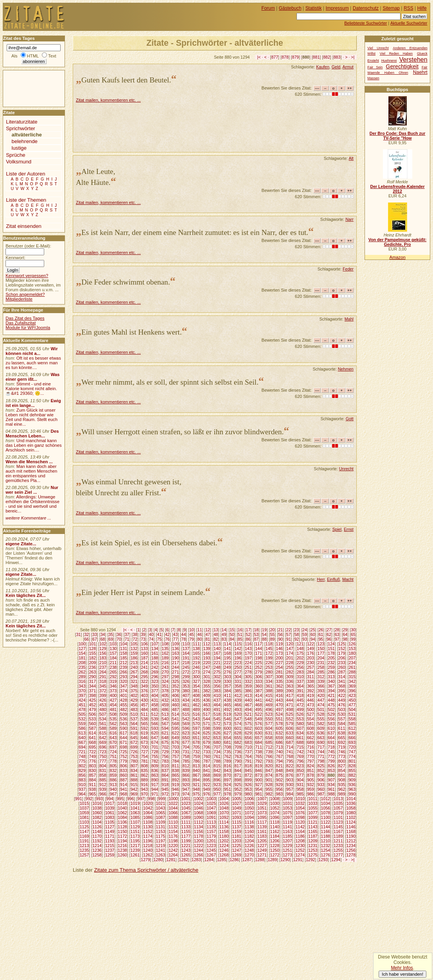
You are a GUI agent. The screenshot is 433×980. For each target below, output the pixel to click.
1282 (183, 860)
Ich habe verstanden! (402, 974)
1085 (135, 817)
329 (217, 681)
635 (311, 733)
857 (92, 775)
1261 (135, 855)
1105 (110, 822)
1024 (199, 803)
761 (217, 756)
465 (228, 705)
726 (134, 752)
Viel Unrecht (378, 48)
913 (113, 785)
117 (259, 644)
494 (248, 709)
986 (311, 794)
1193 (110, 841)
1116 (250, 822)
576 (259, 724)
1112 (199, 822)
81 (208, 639)
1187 (313, 836)
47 (208, 634)
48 (216, 634)
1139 (262, 827)
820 (269, 766)
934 (331, 785)
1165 (313, 831)
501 (321, 709)
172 (269, 653)
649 (176, 738)
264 (103, 672)
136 (176, 649)
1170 (97, 836)
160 (144, 653)
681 (228, 742)
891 (165, 780)
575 (248, 724)
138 (196, 649)
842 (217, 770)
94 (313, 639)
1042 (148, 808)
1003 (211, 799)
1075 (287, 813)
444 (290, 700)
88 (264, 639)
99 (353, 639)
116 (248, 644)
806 (124, 766)
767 (279, 756)
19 (264, 630)
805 (113, 766)
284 (311, 672)
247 (207, 667)
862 (144, 775)
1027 (237, 803)
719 (342, 747)
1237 (110, 850)
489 (196, 709)
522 (259, 714)
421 (331, 695)
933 (321, 785)
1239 (135, 850)
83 (224, 639)
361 (269, 686)
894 (196, 780)
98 (345, 639)
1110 (173, 822)
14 (224, 630)
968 (124, 794)
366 (321, 686)
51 (240, 634)
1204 (250, 841)
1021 (160, 803)
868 (207, 775)
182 (92, 658)
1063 (135, 813)
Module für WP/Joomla (28, 328)
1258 (97, 855)
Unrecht (346, 469)
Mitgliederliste (19, 299)
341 (342, 681)
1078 (325, 813)
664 (331, 738)
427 (113, 700)
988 (331, 794)
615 (103, 733)
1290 (285, 860)
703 (176, 747)
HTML (33, 56)
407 (186, 695)
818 (248, 766)
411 (228, 695)
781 (144, 761)
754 (144, 756)
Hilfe (422, 8)
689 (311, 742)
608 (311, 728)
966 (103, 794)
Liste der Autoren (25, 174)
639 (352, 733)
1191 (84, 841)
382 (207, 691)
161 (155, 653)
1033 (313, 803)
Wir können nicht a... (31, 351)
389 (279, 691)
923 (217, 785)
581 (311, 724)
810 (165, 766)
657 (259, 738)
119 (279, 644)
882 (327, 57)
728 (155, 752)
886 (113, 780)
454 (113, 705)
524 (279, 714)
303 (228, 677)
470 (279, 705)
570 (196, 724)
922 (207, 785)
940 (113, 789)
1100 (325, 817)
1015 (84, 803)
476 (342, 705)
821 (279, 766)
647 (155, 738)
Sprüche (15, 155)
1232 (325, 846)
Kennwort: (15, 258)
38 (135, 634)
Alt (351, 158)
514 (176, 714)
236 (92, 667)
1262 (148, 855)
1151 (135, 831)
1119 (287, 822)
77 (176, 639)
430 (144, 700)
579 (290, 724)
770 (311, 756)
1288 (260, 860)
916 (144, 785)
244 (176, 667)
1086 (148, 817)
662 (311, 738)
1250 (275, 850)
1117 (262, 822)
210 (103, 663)
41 (159, 634)
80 (200, 639)
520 (238, 714)
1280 (158, 860)
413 (248, 695)
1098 (300, 817)
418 (300, 695)
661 (300, 738)
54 (264, 634)
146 (279, 649)
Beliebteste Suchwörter (366, 23)
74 (151, 639)
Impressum (337, 8)
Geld (336, 67)
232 (331, 663)
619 (144, 733)
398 (92, 695)
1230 (300, 846)
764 (248, 756)
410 (217, 695)
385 (238, 691)
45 (192, 634)
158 (124, 653)
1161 (262, 831)
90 (280, 639)
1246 (224, 850)
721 (82, 752)
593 (155, 728)
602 (248, 728)
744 (321, 752)
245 (186, 667)
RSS (409, 8)
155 (92, 653)
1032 (300, 803)
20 (272, 630)
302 (217, 677)
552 (290, 719)
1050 (250, 808)
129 (103, 649)
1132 (173, 827)
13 (216, 630)
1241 (160, 850)
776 (92, 761)
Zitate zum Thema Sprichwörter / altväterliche (146, 870)
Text (52, 56)
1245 (211, 850)
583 (331, 724)
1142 (300, 827)
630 (259, 733)
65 (353, 634)
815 (217, 766)
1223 (211, 846)
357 (228, 686)
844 (238, 770)
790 (238, 761)
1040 (122, 808)
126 (352, 644)
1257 (84, 855)
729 (165, 752)
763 (238, 756)
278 (248, 672)
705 (196, 747)
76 (167, 639)
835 (144, 770)
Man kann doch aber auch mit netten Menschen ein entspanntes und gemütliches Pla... (31, 473)
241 (144, 667)
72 (135, 639)
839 (186, 770)
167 (217, 653)
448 (331, 700)
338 (311, 681)
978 (228, 794)
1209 (313, 841)
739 (269, 752)
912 (103, 785)
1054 (300, 808)
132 (134, 649)
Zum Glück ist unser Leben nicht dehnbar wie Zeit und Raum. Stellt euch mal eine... (31, 417)
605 (279, 728)
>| (353, 57)
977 (217, 794)
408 (196, 695)
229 (300, 663)
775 (82, 761)
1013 (338, 799)
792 (259, 761)
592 (144, 728)
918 (165, 785)
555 (321, 719)
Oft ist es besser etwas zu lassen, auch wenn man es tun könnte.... (33, 363)
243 (165, 667)
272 (186, 672)
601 (238, 728)
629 (248, 733)
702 (165, 747)
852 (321, 770)
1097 (287, 817)
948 (196, 789)
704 (186, 747)
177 (321, 653)
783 (165, 761)
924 (228, 785)
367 (331, 686)
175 (300, 653)
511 (144, 714)
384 (228, 691)
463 (207, 705)
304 (238, 677)
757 (176, 756)
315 (352, 677)
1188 (325, 836)
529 (331, 714)
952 (238, 789)
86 (248, 639)
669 (103, 742)
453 (103, 705)
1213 (84, 846)
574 (238, 724)
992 (89, 799)
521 (248, 714)
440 (248, 700)
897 (228, 780)
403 (144, 695)
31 (79, 634)
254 (279, 667)
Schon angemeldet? (25, 294)
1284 (209, 860)
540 (165, 719)
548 (248, 719)
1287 (247, 860)
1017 (110, 803)
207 (352, 658)
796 (300, 761)
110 (186, 644)
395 (342, 691)
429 (134, 700)
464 (217, 705)
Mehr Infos (402, 968)
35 (111, 634)
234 (352, 663)
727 (144, 752)
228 (290, 663)
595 (176, 728)
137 (186, 649)
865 (176, 775)
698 (124, 747)
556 (331, 719)
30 (353, 630)
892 (176, 780)
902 (279, 780)
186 (134, 658)
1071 (237, 813)
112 (207, 644)
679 (207, 742)
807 (134, 766)
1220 (173, 846)
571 (207, 724)
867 (196, 775)
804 (103, 766)
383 (217, 691)
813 (196, 766)
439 (238, 700)
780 (134, 761)
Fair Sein (375, 67)
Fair (425, 67)
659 (279, 738)
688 (300, 742)
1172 (122, 836)
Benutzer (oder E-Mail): (28, 246)
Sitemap (391, 8)
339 (321, 681)
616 (113, 733)
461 (186, 705)
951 (228, 789)
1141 (287, 827)
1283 (196, 860)
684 (259, 742)
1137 (237, 827)
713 (279, 747)
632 (279, 733)
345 (103, 686)
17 (248, 630)
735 (228, 752)
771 (321, 756)
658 (269, 738)
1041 (135, 808)
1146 (351, 827)
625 (207, 733)
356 (217, 686)
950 (217, 789)
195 (228, 658)
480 (103, 709)
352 (176, 686)
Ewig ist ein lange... (33, 403)
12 (208, 630)
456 (134, 705)
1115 (237, 822)
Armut (348, 67)
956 (279, 789)
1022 (173, 803)
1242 (173, 850)
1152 (148, 831)
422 (342, 695)
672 (134, 742)
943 (144, 789)
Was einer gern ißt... (32, 377)
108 (165, 644)
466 (238, 705)
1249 (262, 850)
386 (248, 691)
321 (134, 681)
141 (228, 649)
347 (124, 686)
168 (228, 653)
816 (228, 766)
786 (196, 761)
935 (342, 785)
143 (248, 649)
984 (290, 794)
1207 (287, 841)
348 (134, 686)
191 (186, 658)
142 (238, 649)
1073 (262, 813)
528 (321, 714)
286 (331, 672)
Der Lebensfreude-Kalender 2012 (397, 189)
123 (321, 644)
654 (228, 738)
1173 (135, 836)
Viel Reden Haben (396, 54)
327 (196, 681)
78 (183, 639)
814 (207, 766)
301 (207, 677)
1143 (313, 827)
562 (113, 724)
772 (331, 756)
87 (256, 639)
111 (196, 644)
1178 (199, 836)
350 (155, 686)
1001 (186, 799)
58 (296, 634)
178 (331, 653)
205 (331, 658)
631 (269, 733)
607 (300, 728)
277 (238, 672)
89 (272, 639)
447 (321, 700)
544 (207, 719)
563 (124, 724)
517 (207, 714)
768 (290, 756)
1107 (135, 822)
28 (337, 630)
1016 (97, 803)
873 (259, 775)
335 (279, 681)
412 (238, 695)
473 (311, 705)
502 (331, 709)
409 (207, 695)
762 (228, 756)
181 (82, 658)
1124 (351, 822)
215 (155, 663)
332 (248, 681)
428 (124, 700)
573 (228, 724)
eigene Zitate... (21, 544)
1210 (325, 841)
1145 (338, 827)
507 (103, 714)
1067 (186, 813)
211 (113, 663)
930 (290, 785)
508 (113, 714)
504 (352, 709)
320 (124, 681)
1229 (287, 846)
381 (196, 691)
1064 (148, 813)
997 (141, 799)
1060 (97, 813)
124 (331, 644)
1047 (211, 808)
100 (82, 644)
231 (321, 663)
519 (228, 714)
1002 (199, 799)
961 (331, 789)
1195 (135, 841)
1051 (262, 808)
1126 (97, 827)
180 (352, 653)
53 (256, 634)
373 (113, 691)
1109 (160, 822)
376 (144, 691)
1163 (287, 831)
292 (113, 677)
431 (155, 700)
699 (134, 747)
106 (144, 644)
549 (259, 719)
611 (342, 728)
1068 (199, 813)
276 (228, 672)
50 (232, 634)
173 (279, 653)
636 (321, 733)
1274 (300, 855)
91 (289, 639)
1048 (224, 808)
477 (352, 705)
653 (217, 738)
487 (176, 709)
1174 (148, 836)
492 (228, 709)
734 (217, 752)
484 (144, 709)
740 (279, 752)
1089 (186, 817)
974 (186, 794)
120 (290, 644)
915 (134, 785)
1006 (250, 799)
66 (86, 639)
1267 (211, 855)
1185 (287, 836)
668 (92, 742)
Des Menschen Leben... (32, 434)
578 (279, 724)
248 (217, 667)
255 (290, 667)
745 (331, 752)
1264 (173, 855)
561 (103, 724)
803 (92, 766)
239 (124, 667)
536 (124, 719)
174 (290, 653)
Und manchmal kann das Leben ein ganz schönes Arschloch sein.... (33, 445)
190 (176, 658)
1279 (146, 860)
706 (207, 747)
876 (290, 775)
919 (176, 785)
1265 (186, 855)
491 (217, 709)
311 (311, 677)
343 (82, 686)
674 (155, 742)
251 (248, 667)
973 (176, 794)
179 (342, 653)
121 (300, 644)
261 (352, 667)
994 (110, 799)
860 (124, 775)
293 (124, 677)
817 (238, 766)
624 (196, 733)
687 (290, 742)
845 (248, 770)
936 (352, 785)
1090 (199, 817)
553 (300, 719)
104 (124, 644)
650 (186, 738)
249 (228, 667)
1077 (313, 813)
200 (279, 658)
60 (313, 634)
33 (95, 634)
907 (331, 780)
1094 (250, 817)
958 (300, 789)
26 (321, 630)
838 (176, 770)
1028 (250, 803)
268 (144, 672)
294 (134, 677)
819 (259, 766)
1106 (122, 822)
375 (134, 691)
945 (165, 789)
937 (82, 789)
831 (103, 770)
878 (285, 57)
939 (103, 789)
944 (155, 789)
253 (269, 667)
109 (176, 644)
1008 (275, 799)
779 (124, 761)
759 (196, 756)
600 (228, 728)
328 (207, 681)
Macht (348, 579)
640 (82, 738)
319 (113, 681)
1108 (148, 822)
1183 (262, 836)
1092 (224, 817)
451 (82, 705)
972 (165, 794)
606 (290, 728)
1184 (275, 836)
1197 (160, 841)
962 (342, 789)
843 (228, 770)
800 (342, 761)
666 (352, 738)
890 (155, 780)
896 (217, 780)
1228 (275, 846)
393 (321, 691)
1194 (122, 841)
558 (352, 719)
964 (82, 794)
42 (167, 634)
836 (155, 770)
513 (165, 714)
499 (300, 709)
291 (103, 677)
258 (321, 667)
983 (279, 794)
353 (186, 686)
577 (269, 724)
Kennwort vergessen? (27, 276)
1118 (275, 822)
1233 (338, 846)
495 (259, 709)
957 (290, 789)
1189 (338, 836)
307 (269, 677)
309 (290, 677)
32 (86, 634)
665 (342, 738)
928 (269, 785)
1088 (173, 817)
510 (134, 714)
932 (311, 785)
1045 (186, 808)
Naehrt (420, 72)
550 (269, 719)
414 (259, 695)
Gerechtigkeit (402, 66)
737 (248, 752)
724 (113, 752)
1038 (97, 808)
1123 (338, 822)
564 (134, 724)
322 (144, 681)
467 (248, 705)
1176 (173, 836)
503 (342, 709)
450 (352, 700)
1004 (224, 799)
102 (103, 644)
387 (259, 691)
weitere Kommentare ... (28, 518)
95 (321, 639)
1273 (287, 855)
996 (131, 799)
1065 (160, 813)
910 (82, 785)
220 (207, 663)
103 (113, 644)
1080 (351, 813)
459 (165, 705)
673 (144, 742)
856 (82, 775)
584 (342, 724)
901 (269, 780)
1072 (250, 813)
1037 (84, 808)
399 (103, 695)
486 (165, 709)
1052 (275, 808)
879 (296, 57)
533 (92, 719)
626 (217, 733)
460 (176, 705)
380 (186, 691)
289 (82, 677)
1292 (311, 860)
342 (352, 681)
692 (342, 742)
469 (269, 705)
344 (92, 686)
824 (311, 766)
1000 (173, 799)
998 (151, 799)
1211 (338, 841)
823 (300, 766)
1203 (237, 841)
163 (176, 653)
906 (321, 780)
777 (103, 761)
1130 (148, 827)
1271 (262, 855)
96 (329, 639)
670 (113, 742)
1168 (351, 831)
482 (124, 709)
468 (259, 705)
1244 (199, 850)
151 (331, 649)
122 (311, 644)
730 (176, 752)
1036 (351, 803)
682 (238, 742)
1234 (351, 846)
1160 (250, 831)
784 (176, 761)
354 (196, 686)
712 (269, 747)
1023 (186, 803)
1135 (211, 827)
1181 (237, 836)
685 (269, 742)
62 (329, 634)
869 (217, 775)
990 (352, 794)
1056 (325, 808)
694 (82, 747)
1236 (97, 850)
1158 (224, 831)
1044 (173, 808)
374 (124, 691)
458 (155, 705)
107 (155, 644)
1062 (122, 813)
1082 (97, 817)
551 (279, 719)
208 (82, 663)
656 (248, 738)
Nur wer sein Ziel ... (32, 490)
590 (124, 728)
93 (305, 639)
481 (113, 709)
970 (144, 794)
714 (290, 747)
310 (300, 677)
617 (124, 733)
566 (155, 724)
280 (269, 672)
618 (134, 733)
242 (155, 667)
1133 (186, 827)
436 (207, 700)
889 (144, 780)
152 (342, 649)
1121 (313, 822)
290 (92, 677)
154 (82, 653)
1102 (351, 817)
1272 (275, 855)
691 (331, 742)
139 (207, 649)
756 (165, 756)
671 (124, 742)
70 (119, 639)
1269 (237, 855)
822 (290, 766)
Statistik (314, 8)
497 (279, 709)
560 (92, 724)
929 (279, 785)
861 (134, 775)
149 (311, 649)
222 (228, 663)
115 (238, 644)
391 (300, 691)
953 (248, 789)
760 (207, 756)
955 (269, 789)
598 (207, 728)
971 (155, 794)
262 (82, 672)
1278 (351, 855)
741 (290, 752)
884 (92, 780)
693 (352, 742)
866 (186, 775)
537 (134, 719)
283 (300, 672)
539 (155, 719)
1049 (237, 808)
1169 (84, 836)
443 (279, 700)
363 (290, 686)
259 (331, 667)
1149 (110, 831)
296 (155, 677)
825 (321, 766)
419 (311, 695)
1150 (122, 831)
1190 (351, 836)
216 (165, 663)
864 (165, 775)
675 (165, 742)
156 (103, 653)
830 (92, 770)
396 (352, 691)
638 (342, 733)
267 (134, 672)
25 (313, 630)
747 (352, 752)
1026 (224, 803)
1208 (300, 841)
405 (165, 695)
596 (186, 728)
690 (321, 742)
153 (352, 649)
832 (113, 770)
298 (176, 677)
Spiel (337, 529)
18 (256, 630)
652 (207, 738)
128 (92, 649)
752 (124, 756)
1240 (148, 850)
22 (289, 630)
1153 (160, 831)
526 (300, 714)
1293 (323, 860)
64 (345, 634)
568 (176, 724)
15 (232, 630)
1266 (199, 855)
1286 (234, 860)
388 (269, 691)
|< (259, 57)
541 (176, 719)
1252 (300, 850)
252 (259, 667)
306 (259, 677)
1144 (325, 827)
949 (207, 789)
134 (155, 649)
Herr (321, 579)
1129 (135, 827)
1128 (122, 827)
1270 (250, 855)
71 (127, 639)
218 (186, 663)
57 (289, 634)
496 (269, 709)
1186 (300, 836)
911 (92, 785)
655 (238, 738)
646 (144, 738)
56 (280, 634)
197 (248, 658)
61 (321, 634)
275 (217, 672)
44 (183, 634)
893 (186, 780)
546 (228, 719)
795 (290, 761)
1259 (110, 855)
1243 (186, 850)
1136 (224, 827)
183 (103, 658)
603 (259, 728)
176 (311, 653)
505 (82, 714)
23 (296, 630)
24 (305, 630)
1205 (262, 841)
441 (259, 700)
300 (196, 677)
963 (352, 789)
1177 (186, 836)
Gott (350, 419)
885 (103, 780)
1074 (275, 813)
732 (196, 752)
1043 (160, 808)
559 (82, 724)
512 (155, 714)
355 (207, 686)
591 (134, 728)
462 (196, 705)
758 (186, 756)
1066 (173, 813)
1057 (338, 808)
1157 (211, 831)
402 (134, 695)
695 (92, 747)
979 (238, 794)
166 (207, 653)
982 (269, 794)
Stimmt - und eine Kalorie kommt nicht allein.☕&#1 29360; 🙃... (31, 389)
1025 (211, 803)
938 (92, 789)
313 (331, 677)
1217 (135, 846)
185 (124, 658)
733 (207, 752)
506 (92, 714)
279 (259, 672)
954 (259, 789)
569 (186, 724)
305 (248, 677)
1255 (338, 850)
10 (192, 630)
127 (82, 649)
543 (196, 719)
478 (82, 709)
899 (248, 780)
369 (352, 686)
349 (144, 686)
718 (331, 747)
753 (134, 756)
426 (103, 700)
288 (352, 672)
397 (82, 695)
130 (113, 649)
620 (155, 733)
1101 (338, 817)
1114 (224, 822)
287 (342, 672)
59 (305, 634)
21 (280, 630)
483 (134, 709)
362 (279, 686)
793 (269, 761)
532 (82, 719)
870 (228, 775)
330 (228, 681)
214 (144, 663)
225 (259, 663)
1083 (110, 817)
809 (155, 766)
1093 (237, 817)
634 (300, 733)
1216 (122, 846)
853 (331, 770)
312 (321, 677)
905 (311, 780)
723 (103, 752)
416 (279, 695)
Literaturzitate (22, 122)
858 (103, 775)
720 (352, 747)
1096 (275, 817)
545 (217, 719)
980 (248, 794)
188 (155, 658)
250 (238, 667)
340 (331, 681)
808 (144, 766)
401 (124, 695)
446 (311, 700)
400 (113, 695)
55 (272, 634)
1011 (313, 799)
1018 (122, 803)
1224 (224, 846)
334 (269, 681)
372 (103, 691)
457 (144, 705)
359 (248, 686)
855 (352, 770)
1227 (262, 846)
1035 (338, 803)
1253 (313, 850)
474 (321, 705)
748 (82, 756)
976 (207, 794)
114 (228, 644)
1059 (84, 813)
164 (186, 653)
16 (240, 630)
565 (144, 724)
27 (329, 630)
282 (290, 672)
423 (352, 695)
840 (196, 770)
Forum (268, 8)
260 (342, 667)
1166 (325, 831)
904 (300, 780)
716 (311, 747)
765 (259, 756)
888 (134, 780)
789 (228, 761)
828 (352, 766)
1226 (250, 846)
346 (113, 686)
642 (103, 738)
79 (192, 639)
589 (113, 728)
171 (259, 653)
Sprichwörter (20, 128)
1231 (313, 846)
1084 (122, 817)
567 (165, 724)
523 (269, 714)
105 (134, 644)
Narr (349, 219)
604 (269, 728)
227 (279, 663)
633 (290, 733)
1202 (224, 841)
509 (124, 714)
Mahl (349, 319)
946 (176, 789)
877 (275, 57)
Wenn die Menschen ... (29, 462)
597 (196, 728)
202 (300, 658)
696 (103, 747)
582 (321, 724)
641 (92, 738)
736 (238, 752)
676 (176, 742)
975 (196, 794)
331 (238, 681)
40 (151, 634)
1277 (338, 855)
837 (165, 770)
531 (352, 714)
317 (92, 681)
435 (196, 700)
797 (311, 761)
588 (103, 728)
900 (259, 780)
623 (186, 733)
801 (352, 761)
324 (165, 681)
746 (342, 752)
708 (228, 747)
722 (92, 752)
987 (321, 794)
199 (269, 658)
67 (95, 639)
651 (196, 738)
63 (337, 634)
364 (300, 686)
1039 (110, 808)
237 (103, 667)
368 (342, 686)
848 (279, 770)
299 (186, 677)
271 (176, 672)
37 (127, 634)
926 (248, 785)
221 (217, 663)
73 (143, 639)
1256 (351, 850)
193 (207, 658)
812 (186, 766)
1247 (237, 850)
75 (159, 639)
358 (238, 686)
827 (342, 766)
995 (120, 799)
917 (155, 785)
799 (331, 761)
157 (113, 653)
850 (300, 770)
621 (165, 733)
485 (155, 709)
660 (290, 738)
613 (82, 733)
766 (269, 756)
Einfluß (333, 579)
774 (352, 756)
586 (82, 728)
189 (165, 658)
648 (165, 738)
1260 (122, 855)
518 (217, 714)
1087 (160, 817)
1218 (148, 846)
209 (92, 663)
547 (238, 719)
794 (279, 761)
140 (217, 649)
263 (92, 672)
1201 (211, 841)
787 (207, 761)
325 (176, 681)
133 (144, 649)
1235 (84, 850)
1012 (325, 799)
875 (279, 775)
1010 (300, 799)
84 (232, 639)
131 (124, 649)
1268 (224, 855)
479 (92, 709)
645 (134, 738)
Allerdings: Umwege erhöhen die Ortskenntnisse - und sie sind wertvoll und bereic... (32, 504)
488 (186, 709)
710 (248, 747)
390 (290, 691)
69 (111, 639)
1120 (300, 822)
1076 (300, 813)
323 (155, 681)
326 (186, 681)
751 (113, 756)
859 (113, 775)
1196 (148, 841)
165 (196, 653)
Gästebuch (290, 8)
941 (124, 789)
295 (144, 677)
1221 (186, 846)
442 (269, 700)
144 (259, 649)
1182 (250, 836)
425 (92, 700)
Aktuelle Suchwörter (409, 23)
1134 (199, 827)
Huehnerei (389, 61)
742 (300, 752)
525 (290, 714)
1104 (97, 822)
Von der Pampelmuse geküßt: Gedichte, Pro (397, 242)
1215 (110, 846)
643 (113, 738)
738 (259, 752)
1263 (160, 855)
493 (238, 709)
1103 (84, 822)
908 (342, 780)
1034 (325, 803)
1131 (160, 827)
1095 (262, 817)
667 (82, 742)
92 (296, 639)
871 (238, 775)
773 (342, 756)
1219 (160, 846)
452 (92, 705)
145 (269, 649)
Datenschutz (366, 8)
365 (311, 686)
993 (99, 799)
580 (300, 724)
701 (155, 747)
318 (103, 681)
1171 (110, 836)
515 (186, 714)
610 (331, 728)
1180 (224, 836)
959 (311, 789)
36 (119, 634)
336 (290, 681)
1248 (250, 850)
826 (331, 766)
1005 (237, 799)
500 (311, 709)
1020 (148, 803)
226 (269, 663)
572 (217, 724)
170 (248, 653)
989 (342, 794)
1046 (199, 808)
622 (176, 733)
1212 (351, 841)
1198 (173, 841)
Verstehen (413, 59)
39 (143, 634)
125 (342, 644)
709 (238, 747)
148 (300, 649)
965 (92, 794)
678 (196, 742)
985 (300, 794)
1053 (287, 808)
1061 (110, 813)
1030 (275, 803)
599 (217, 728)
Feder (348, 269)
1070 (224, 813)
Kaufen (323, 67)
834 (134, 770)
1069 (211, 813)
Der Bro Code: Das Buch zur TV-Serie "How (398, 136)
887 (124, 780)
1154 (173, 831)
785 (186, 761)
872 (248, 775)
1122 (325, 822)
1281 (171, 860)
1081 (84, 817)
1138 (250, 827)
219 (196, 663)
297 (165, 677)
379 (176, 691)
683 (248, 742)
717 (321, 747)
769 (300, 756)
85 (240, 639)
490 (207, 709)
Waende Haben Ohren (388, 73)
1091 (211, 817)
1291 (298, 860)
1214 (97, 846)
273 (196, 672)
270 (165, 672)
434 (186, 700)
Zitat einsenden (24, 226)
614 (92, 733)
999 (162, 799)
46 (200, 634)
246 (196, 667)
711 (259, 747)
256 (300, 667)
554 (311, 719)
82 (216, 639)
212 (124, 663)
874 (269, 775)
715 (300, 747)
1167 (338, 831)
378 (165, 691)
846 (259, 770)
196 (238, 658)
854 (342, 770)
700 (144, 747)
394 (331, 691)
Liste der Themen (26, 200)
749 (92, 756)
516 (196, 714)
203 (311, 658)
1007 (262, 799)
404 (155, 695)
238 (113, 667)
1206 (275, 841)
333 (259, 681)
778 (113, 761)
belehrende (25, 141)
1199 (186, 841)
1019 (135, 803)
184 (113, 658)
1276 (325, 855)
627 (228, 733)
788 (217, 761)
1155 (186, 831)
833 (124, 770)
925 (238, 785)
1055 (313, 808)
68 (103, 639)
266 (124, 672)
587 (92, 728)
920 (186, 785)
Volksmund (19, 162)
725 (124, 752)
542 (186, 719)
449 (342, 700)
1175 (160, 836)
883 (337, 57)
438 (228, 700)
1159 (237, 831)
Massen (373, 78)
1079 (338, 813)
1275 (313, 855)
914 (124, 785)
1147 (84, 831)
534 (103, 719)
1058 (351, 808)
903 (290, 780)
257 (311, 667)
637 (331, 733)
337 (300, 681)
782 (155, 761)
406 (176, 695)
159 (134, 653)
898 (238, 780)
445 (300, 700)
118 (269, 644)
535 (113, 719)
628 (238, 733)
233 (342, 663)
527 (311, 714)
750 (103, 756)
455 (124, 705)
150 (321, 649)
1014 (351, 799)
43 (176, 634)
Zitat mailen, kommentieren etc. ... (108, 100)
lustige (19, 148)
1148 (97, 831)
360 (259, 686)
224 (248, 663)
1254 (325, 850)
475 (331, 705)
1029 (262, 803)
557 (342, 719)
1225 (237, 846)
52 (248, 634)
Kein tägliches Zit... (26, 595)
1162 (275, 831)
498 (290, 709)
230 (311, 663)
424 (82, 700)
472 (300, 705)
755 (155, 756)
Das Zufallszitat (21, 323)
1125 (84, 827)
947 (186, 789)
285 (321, 672)
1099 (313, 817)
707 (217, 747)
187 (144, 658)
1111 (186, 822)
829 (82, 770)
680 (217, 742)
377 (155, 691)
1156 (199, 831)
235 (82, 667)
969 (134, 794)
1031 (287, 803)
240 (134, 667)
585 (352, 724)
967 (113, 794)
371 (92, 691)
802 (82, 766)
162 (165, 653)
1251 (287, 850)
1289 (273, 860)
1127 (110, 827)
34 (103, 634)
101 (92, 644)
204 (321, 658)
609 (321, 728)
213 (134, 663)
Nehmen (346, 369)
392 (311, 691)
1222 (199, 846)
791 (248, 761)
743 (311, 752)
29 (345, 630)
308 (279, 677)
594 (165, 728)
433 (176, 700)
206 (342, 658)
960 (321, 789)
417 (290, 695)
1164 (300, 831)
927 (259, 785)
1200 (199, 841)
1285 (222, 860)
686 (279, 742)
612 (352, 728)
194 (217, 658)
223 (238, 663)
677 (186, 742)
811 (176, 766)
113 (217, 644)
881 (316, 57)
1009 (287, 799)
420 (321, 695)
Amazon (397, 257)
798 (321, 761)
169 (238, 653)
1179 (211, 836)
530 (342, 714)
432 (165, 700)
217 (176, 663)
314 (342, 677)
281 (279, 672)
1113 (211, 822)
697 (113, 747)
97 (337, 639)
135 (165, 649)
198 (259, 658)
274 (207, 672)
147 (290, 649)
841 (207, 770)
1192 (97, 841)
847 (269, 770)
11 (200, 630)
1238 (122, 850)
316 (82, 681)
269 (155, 672)
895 (207, 780)
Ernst (349, 529)
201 (290, 658)
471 (290, 705)
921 (196, 785)
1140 (275, 827)
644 (124, 738)
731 (186, 752)
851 (311, 770)
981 (259, 794)
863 (155, 775)
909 (352, 780)
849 (290, 770)
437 (217, 700)
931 (300, 785)
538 (144, 719)
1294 (336, 860)
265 (113, 672)
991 (79, 799)
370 (82, 691)
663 (321, 738)
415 (269, 695)
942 (134, 789)
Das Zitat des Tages (25, 318)
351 (165, 686)
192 (196, 658)
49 (224, 634)
